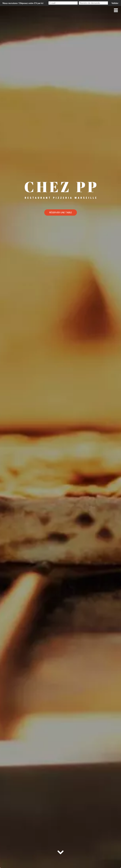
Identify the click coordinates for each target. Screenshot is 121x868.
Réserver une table (61, 212)
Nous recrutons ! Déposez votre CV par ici (23, 3)
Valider (115, 3)
